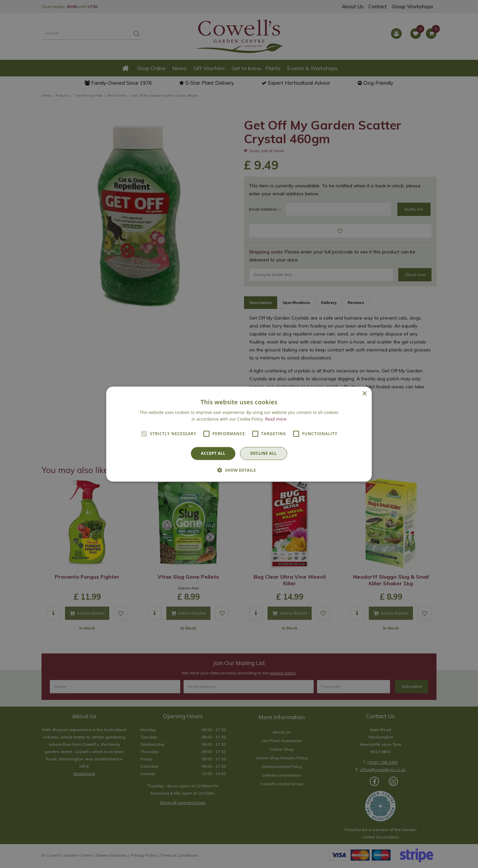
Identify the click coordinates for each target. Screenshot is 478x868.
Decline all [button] (264, 453)
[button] (239, 470)
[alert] (239, 434)
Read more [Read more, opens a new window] (276, 419)
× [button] (364, 393)
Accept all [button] (213, 453)
